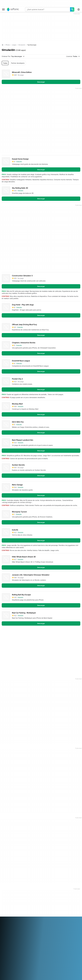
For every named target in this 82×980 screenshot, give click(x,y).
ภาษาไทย (5, 936)
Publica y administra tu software (36, 897)
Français (28, 930)
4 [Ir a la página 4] (24, 634)
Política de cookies (62, 900)
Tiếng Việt (18, 936)
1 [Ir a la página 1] (4, 634)
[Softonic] (13, 9)
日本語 (4, 933)
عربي (3, 930)
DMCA (57, 889)
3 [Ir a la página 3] (17, 634)
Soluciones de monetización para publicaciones (35, 891)
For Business (6, 911)
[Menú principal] (3, 9)
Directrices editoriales (9, 903)
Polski (23, 933)
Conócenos (6, 889)
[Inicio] (3, 45)
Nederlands (16, 933)
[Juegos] (14, 45)
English (15, 930)
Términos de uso (61, 895)
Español (21, 930)
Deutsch (9, 930)
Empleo (4, 900)
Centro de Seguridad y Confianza (10, 893)
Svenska (44, 933)
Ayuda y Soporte (8, 897)
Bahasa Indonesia (38, 930)
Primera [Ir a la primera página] (64, 634)
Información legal (61, 892)
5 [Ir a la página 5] (30, 634)
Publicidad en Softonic (36, 904)
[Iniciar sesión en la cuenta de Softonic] (79, 9)
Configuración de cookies (64, 905)
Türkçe (11, 936)
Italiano (47, 930)
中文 (24, 936)
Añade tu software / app (9, 907)
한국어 (9, 933)
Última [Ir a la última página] (76, 634)
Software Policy (34, 901)
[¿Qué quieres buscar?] (72, 9)
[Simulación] (22, 45)
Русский (37, 933)
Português (30, 933)
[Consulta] (48, 9)
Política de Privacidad (63, 898)
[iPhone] (8, 45)
